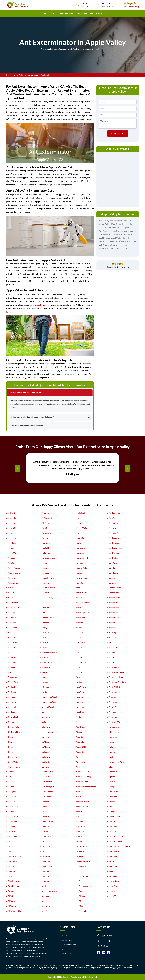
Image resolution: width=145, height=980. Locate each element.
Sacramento (81, 866)
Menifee (45, 911)
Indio (44, 712)
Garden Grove (48, 618)
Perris (78, 717)
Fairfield (45, 548)
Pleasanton (80, 752)
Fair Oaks (46, 543)
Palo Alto (79, 702)
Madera (45, 886)
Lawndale (46, 817)
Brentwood (13, 677)
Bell (10, 632)
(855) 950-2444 (87, 6)
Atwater (12, 588)
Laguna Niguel (48, 787)
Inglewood (46, 717)
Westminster (115, 851)
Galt (44, 613)
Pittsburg (80, 732)
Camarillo (12, 702)
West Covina (114, 831)
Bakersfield (13, 603)
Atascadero (13, 583)
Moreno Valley (82, 568)
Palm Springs (81, 692)
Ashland (12, 578)
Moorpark (80, 563)
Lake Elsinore (47, 792)
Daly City (12, 831)
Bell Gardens (14, 637)
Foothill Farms (48, 578)
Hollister (46, 692)
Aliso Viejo (13, 528)
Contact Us (67, 949)
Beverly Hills (13, 662)
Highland (46, 687)
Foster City (47, 583)
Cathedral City (14, 732)
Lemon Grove (48, 822)
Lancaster (46, 807)
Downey (12, 871)
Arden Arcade (14, 568)
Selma (112, 642)
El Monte (46, 513)
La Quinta (46, 762)
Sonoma (112, 657)
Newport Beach (82, 603)
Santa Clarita (115, 598)
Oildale (79, 647)
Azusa (11, 598)
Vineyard (113, 797)
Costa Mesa (13, 807)
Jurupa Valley (47, 732)
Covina (11, 812)
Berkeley (12, 657)
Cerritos (12, 742)
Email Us (104, 946)
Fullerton (46, 608)
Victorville (113, 792)
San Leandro (114, 538)
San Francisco (115, 513)
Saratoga (113, 632)
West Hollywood (116, 836)
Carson (11, 722)
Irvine (44, 722)
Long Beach (47, 856)
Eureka (45, 538)
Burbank (12, 687)
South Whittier (115, 687)
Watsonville (114, 826)
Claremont (13, 772)
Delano (11, 851)
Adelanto (12, 513)
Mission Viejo (81, 528)
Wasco (112, 822)
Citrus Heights (14, 767)
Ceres (11, 737)
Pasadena (80, 712)
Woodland (113, 876)
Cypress (12, 826)
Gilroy (44, 628)
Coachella (12, 782)
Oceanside (80, 642)
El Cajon (12, 896)
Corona (11, 802)
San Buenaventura (83, 886)
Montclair (80, 543)
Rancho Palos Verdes (84, 782)
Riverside (79, 836)
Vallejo (112, 787)
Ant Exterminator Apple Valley (38, 75)
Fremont (45, 593)
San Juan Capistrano (118, 533)
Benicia (11, 652)
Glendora (46, 637)
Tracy (111, 742)
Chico (11, 747)
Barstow (12, 618)
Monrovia (80, 538)
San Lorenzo (114, 543)
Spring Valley (114, 692)
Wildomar (113, 866)
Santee (112, 628)
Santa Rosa (114, 623)
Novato (79, 628)
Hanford (45, 657)
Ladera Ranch (48, 772)
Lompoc (45, 851)
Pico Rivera (80, 727)
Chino (11, 752)
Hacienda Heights (49, 652)
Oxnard (79, 677)
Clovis (11, 777)
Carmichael (13, 717)
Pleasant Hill (81, 747)
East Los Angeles (15, 881)
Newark (79, 598)
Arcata (11, 563)
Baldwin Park (14, 608)
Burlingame (13, 692)
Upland (112, 777)
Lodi (44, 841)
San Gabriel (114, 518)
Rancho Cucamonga (84, 777)
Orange (79, 657)
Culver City (13, 817)
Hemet (45, 672)
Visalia (112, 802)
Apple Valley (18, 75)
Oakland (79, 632)
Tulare (112, 747)
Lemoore (46, 826)
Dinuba (11, 866)
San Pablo (113, 563)
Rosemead (80, 851)
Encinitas (46, 528)
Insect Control (68, 940)
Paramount (80, 707)
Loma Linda (47, 846)
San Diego (80, 901)
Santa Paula (114, 618)
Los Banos (46, 871)
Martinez (46, 901)
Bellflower (13, 642)
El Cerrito (12, 906)
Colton (11, 787)
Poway (78, 767)
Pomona (79, 757)
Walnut (112, 812)
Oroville (79, 672)
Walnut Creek (115, 817)
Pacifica (79, 682)
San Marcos (114, 553)
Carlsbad (12, 712)
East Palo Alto (14, 886)
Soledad (112, 652)
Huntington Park (49, 702)
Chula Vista (13, 762)
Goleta (45, 642)
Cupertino (12, 822)
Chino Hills (13, 757)
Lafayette (46, 777)
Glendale (46, 632)
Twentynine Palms (117, 762)
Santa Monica (115, 613)
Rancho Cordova (83, 772)
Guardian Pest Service (72, 977)
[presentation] (18, 468)
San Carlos (80, 891)
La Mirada (46, 747)
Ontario (79, 652)
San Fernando (81, 911)
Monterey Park (82, 558)
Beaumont (13, 628)
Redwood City (82, 807)
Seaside (112, 637)
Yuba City (113, 886)
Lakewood (46, 802)
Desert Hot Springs (16, 856)
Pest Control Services (62, 14)
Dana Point (13, 836)
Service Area (96, 14)
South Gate (114, 667)
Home (46, 14)
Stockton (113, 702)
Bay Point (12, 623)
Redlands (79, 797)
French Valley (47, 598)
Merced (79, 518)
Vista (111, 807)
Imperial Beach (48, 707)
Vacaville (113, 782)
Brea (10, 672)
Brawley (12, 667)
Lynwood (46, 881)
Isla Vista (46, 727)
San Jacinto (114, 523)
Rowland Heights (83, 861)
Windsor (113, 871)
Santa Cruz (114, 603)
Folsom (45, 568)
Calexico (12, 697)
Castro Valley (14, 727)
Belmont (12, 647)
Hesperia (46, 682)
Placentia (79, 737)
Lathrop (45, 812)
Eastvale (12, 891)
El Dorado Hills (14, 911)
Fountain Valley (48, 588)
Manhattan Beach (49, 891)
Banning (12, 613)
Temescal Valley (116, 722)
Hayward (46, 667)
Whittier (113, 861)
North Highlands (83, 613)
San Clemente (81, 896)
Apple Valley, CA (109, 6)
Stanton (112, 697)
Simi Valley (114, 647)
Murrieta (79, 583)
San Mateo (114, 558)
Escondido (46, 533)
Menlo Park (80, 513)
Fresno (45, 603)
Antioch (11, 548)
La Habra (46, 737)
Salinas (78, 871)
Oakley (79, 637)
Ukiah (111, 767)
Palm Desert (81, 687)
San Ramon (114, 573)
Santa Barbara (115, 588)
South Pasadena (116, 677)
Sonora (112, 662)
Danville (12, 841)
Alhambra (12, 523)
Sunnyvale (113, 712)
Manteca (46, 896)
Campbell (12, 707)
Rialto (78, 817)
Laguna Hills (47, 782)
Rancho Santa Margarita (86, 787)
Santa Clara (114, 593)
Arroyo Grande (15, 573)
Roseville (79, 856)
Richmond (80, 822)
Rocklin (79, 841)
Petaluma (80, 722)
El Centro (12, 901)
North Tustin (81, 618)
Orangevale (80, 662)
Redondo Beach (82, 802)
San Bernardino (82, 876)
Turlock (112, 752)
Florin (44, 563)
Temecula (113, 717)
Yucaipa (112, 891)
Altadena (12, 533)
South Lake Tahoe (116, 672)
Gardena (46, 623)
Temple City (114, 727)
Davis (11, 846)
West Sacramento (117, 841)
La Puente (46, 757)
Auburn (11, 593)
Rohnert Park (81, 846)
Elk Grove (46, 523)
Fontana (45, 573)
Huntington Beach (50, 697)
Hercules (46, 677)
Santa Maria (114, 608)
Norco (78, 608)
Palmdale (79, 697)
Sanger (112, 578)
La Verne (45, 767)
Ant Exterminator (69, 945)
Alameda (12, 518)
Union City (113, 772)
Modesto (79, 533)
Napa (78, 588)
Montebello (80, 548)
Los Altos (46, 861)
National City (81, 593)
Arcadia (11, 558)
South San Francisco (117, 682)
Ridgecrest (80, 826)
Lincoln (45, 831)
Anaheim (12, 538)
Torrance (113, 737)
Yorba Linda (114, 881)
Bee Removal (67, 936)
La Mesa (45, 742)
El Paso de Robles (49, 518)
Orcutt (78, 667)
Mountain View (82, 578)
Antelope (12, 543)
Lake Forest (47, 797)
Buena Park (13, 682)
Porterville (80, 762)
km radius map (118, 179)
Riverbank (80, 831)
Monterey (80, 553)
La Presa (45, 752)
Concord (12, 797)
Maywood (46, 906)
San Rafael (113, 568)
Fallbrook (46, 553)
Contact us (82, 14)
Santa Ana (113, 583)
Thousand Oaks (116, 732)
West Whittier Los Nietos (120, 846)
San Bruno (80, 881)
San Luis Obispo (116, 548)
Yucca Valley (114, 896)
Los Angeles (47, 866)
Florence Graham (49, 558)
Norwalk (79, 623)
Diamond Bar (14, 861)
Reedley (79, 812)
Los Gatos (46, 876)
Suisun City (114, 707)
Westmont (114, 856)
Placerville (80, 742)
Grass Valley (47, 647)
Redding (79, 792)
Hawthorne (47, 662)
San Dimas (80, 906)
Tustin (112, 757)
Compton (12, 792)
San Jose (113, 528)
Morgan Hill (80, 573)
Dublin (11, 876)
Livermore (46, 836)
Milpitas (79, 523)
